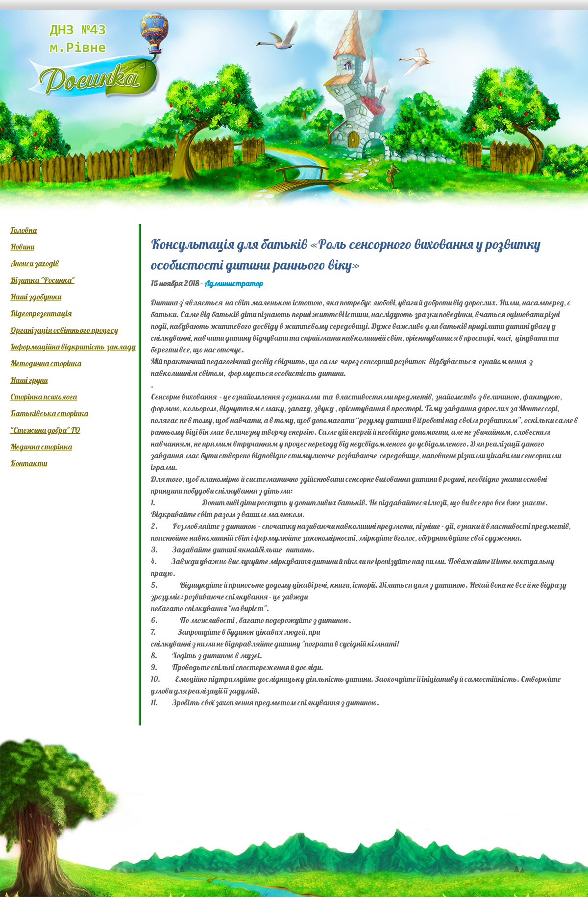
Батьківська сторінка (49, 413)
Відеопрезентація (41, 313)
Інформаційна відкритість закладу (73, 347)
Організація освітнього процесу (64, 330)
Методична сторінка (46, 363)
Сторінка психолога (44, 397)
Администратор (234, 283)
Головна (24, 230)
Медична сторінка (41, 447)
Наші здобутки (36, 297)
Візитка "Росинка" (42, 280)
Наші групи (29, 380)
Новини (22, 247)
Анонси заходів (35, 263)
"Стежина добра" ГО (45, 430)
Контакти (29, 463)
